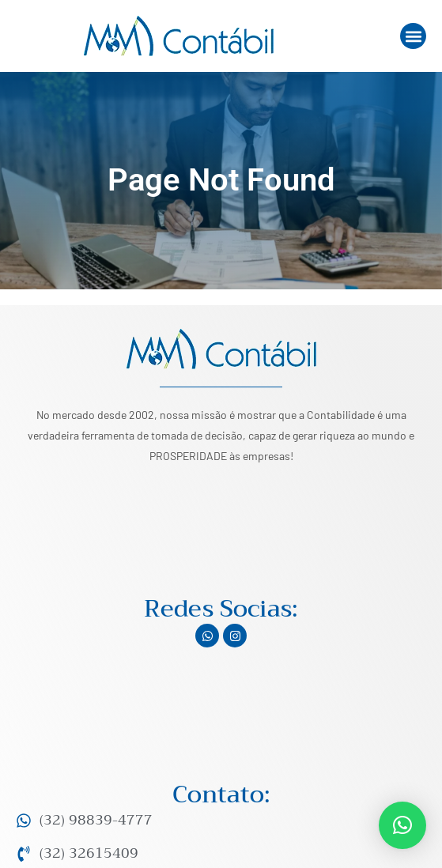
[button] (413, 36)
